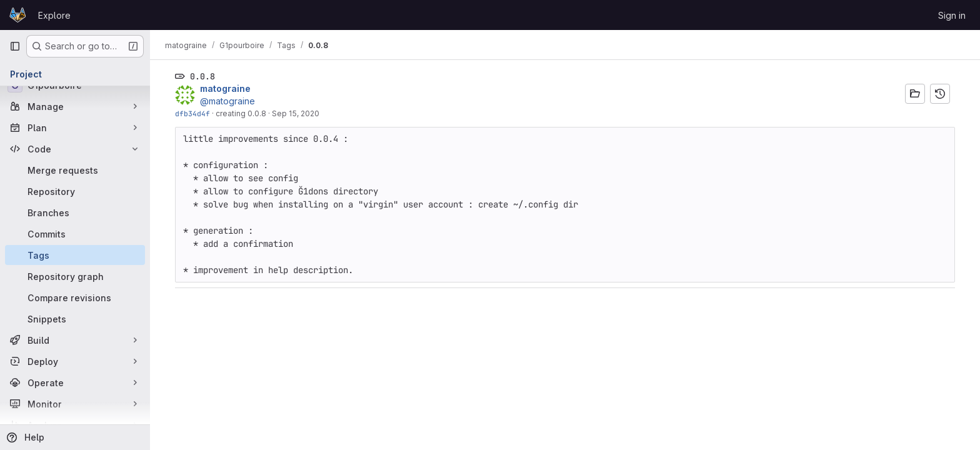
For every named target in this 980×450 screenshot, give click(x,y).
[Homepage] (17, 15)
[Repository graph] (75, 276)
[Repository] (75, 191)
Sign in (952, 15)
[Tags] (75, 255)
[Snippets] (75, 319)
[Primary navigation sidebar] (15, 46)
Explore (54, 15)
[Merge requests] (75, 170)
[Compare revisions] (75, 297)
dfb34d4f (192, 113)
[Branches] (75, 212)
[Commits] (75, 234)
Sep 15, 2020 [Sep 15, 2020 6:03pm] (296, 113)
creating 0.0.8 (241, 113)
